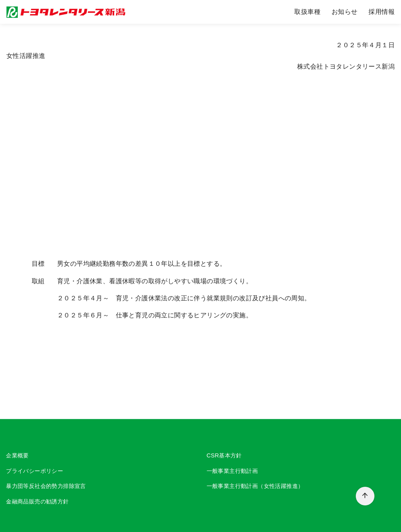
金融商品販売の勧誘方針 (37, 502)
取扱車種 (307, 12)
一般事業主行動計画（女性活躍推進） (255, 486)
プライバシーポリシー (35, 471)
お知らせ (345, 12)
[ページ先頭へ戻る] (365, 496)
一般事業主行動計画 (232, 471)
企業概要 (17, 455)
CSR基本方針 (224, 455)
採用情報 (382, 12)
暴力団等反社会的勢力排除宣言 (46, 486)
